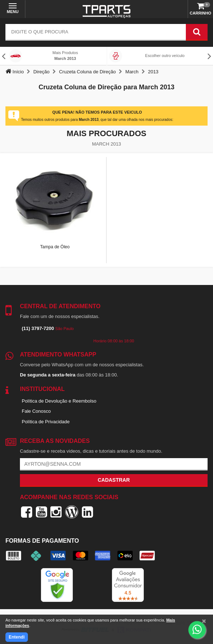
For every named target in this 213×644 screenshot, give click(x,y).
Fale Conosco (36, 411)
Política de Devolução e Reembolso (59, 401)
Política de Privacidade (46, 422)
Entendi (17, 637)
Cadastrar (114, 480)
